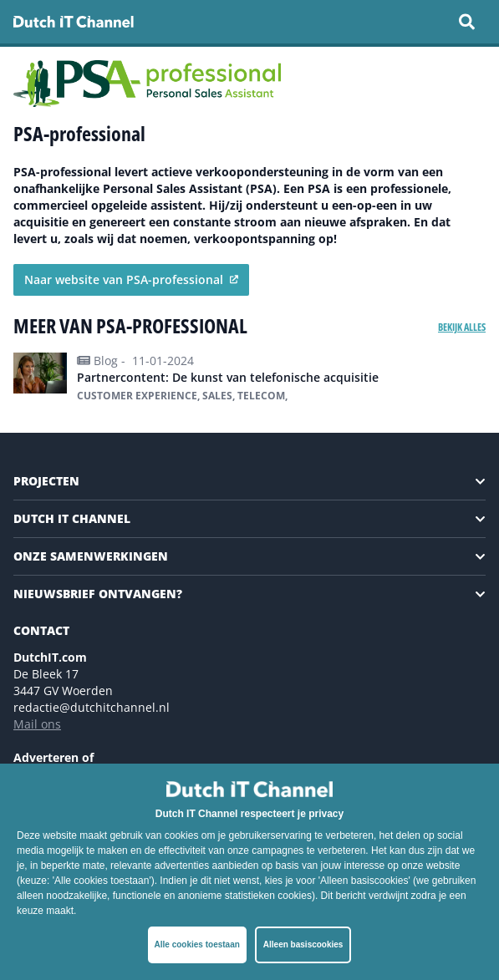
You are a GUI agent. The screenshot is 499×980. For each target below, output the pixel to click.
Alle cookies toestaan (197, 944)
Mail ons (37, 724)
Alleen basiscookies (303, 944)
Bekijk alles (462, 327)
